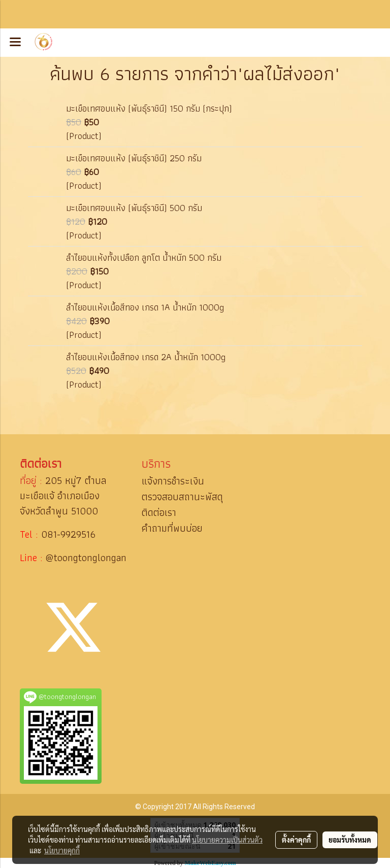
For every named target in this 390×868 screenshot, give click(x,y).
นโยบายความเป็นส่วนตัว (227, 840)
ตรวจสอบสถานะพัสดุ (182, 497)
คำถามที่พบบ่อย (172, 528)
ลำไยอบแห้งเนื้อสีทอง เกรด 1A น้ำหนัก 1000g (145, 307)
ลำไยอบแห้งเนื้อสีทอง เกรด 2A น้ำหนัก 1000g (146, 357)
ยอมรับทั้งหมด (350, 840)
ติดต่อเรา (159, 512)
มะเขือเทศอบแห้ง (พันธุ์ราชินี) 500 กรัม (134, 208)
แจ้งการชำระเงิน (173, 481)
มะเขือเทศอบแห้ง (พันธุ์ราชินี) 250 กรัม (134, 158)
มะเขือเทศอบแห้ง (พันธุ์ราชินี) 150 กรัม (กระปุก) (149, 108)
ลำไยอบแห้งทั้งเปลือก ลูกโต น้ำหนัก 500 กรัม (144, 257)
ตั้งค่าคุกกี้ (296, 840)
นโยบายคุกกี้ (62, 850)
